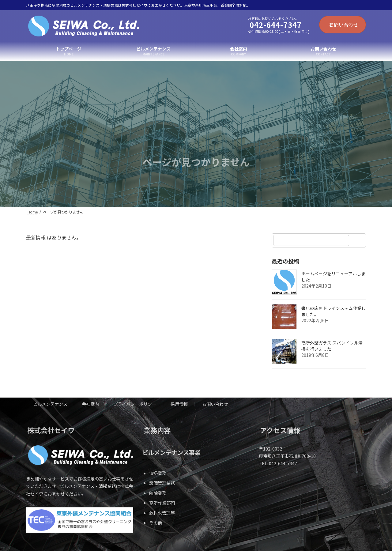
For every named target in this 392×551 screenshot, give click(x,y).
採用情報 (179, 404)
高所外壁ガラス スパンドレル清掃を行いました (332, 346)
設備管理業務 (162, 483)
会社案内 (90, 404)
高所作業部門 (162, 503)
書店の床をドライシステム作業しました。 (334, 311)
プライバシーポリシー (135, 404)
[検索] (358, 240)
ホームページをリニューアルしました (333, 277)
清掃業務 (158, 473)
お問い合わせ (344, 25)
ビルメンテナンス (50, 404)
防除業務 (158, 493)
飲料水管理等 (162, 513)
